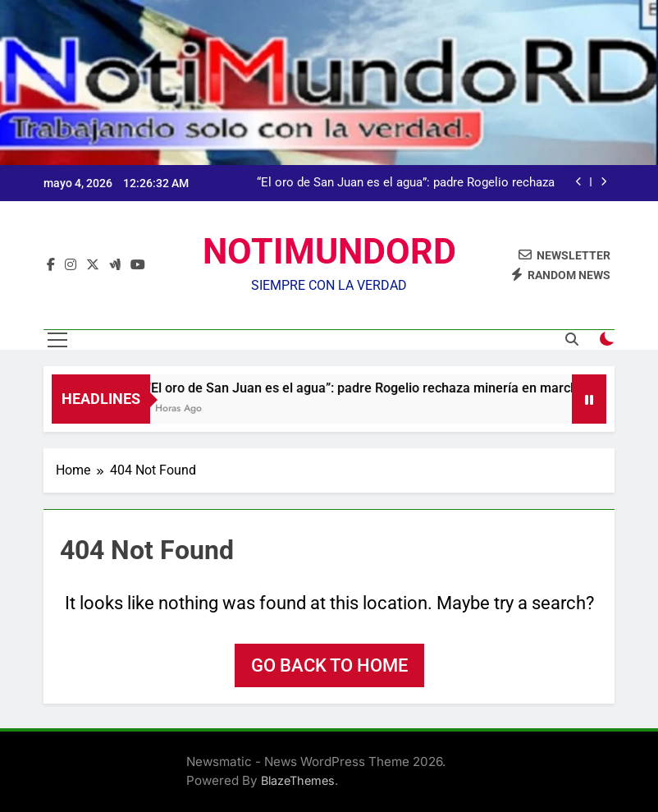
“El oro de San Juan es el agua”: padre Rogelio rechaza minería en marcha (406, 183)
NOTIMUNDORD (329, 251)
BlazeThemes (298, 780)
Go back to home (329, 665)
